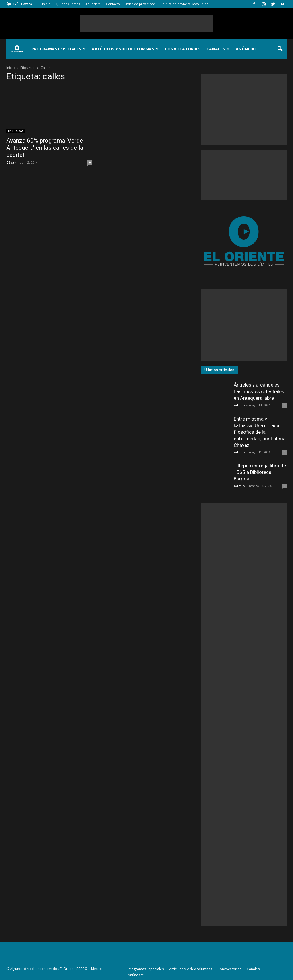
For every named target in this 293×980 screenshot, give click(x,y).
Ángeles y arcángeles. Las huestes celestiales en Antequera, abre (259, 391)
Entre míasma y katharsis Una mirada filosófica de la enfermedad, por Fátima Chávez (260, 432)
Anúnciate (93, 4)
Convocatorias (182, 49)
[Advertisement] (146, 23)
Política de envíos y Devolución (184, 4)
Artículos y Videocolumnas (125, 49)
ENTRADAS (16, 131)
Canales (218, 49)
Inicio (46, 4)
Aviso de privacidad (140, 4)
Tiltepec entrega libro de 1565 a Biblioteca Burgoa (260, 472)
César (11, 162)
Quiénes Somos (68, 4)
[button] (280, 49)
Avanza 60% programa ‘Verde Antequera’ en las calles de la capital (45, 148)
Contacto (113, 4)
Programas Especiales (59, 49)
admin (239, 405)
